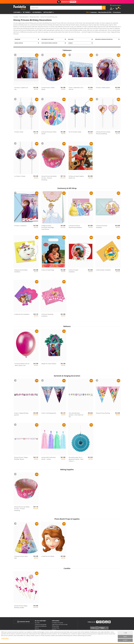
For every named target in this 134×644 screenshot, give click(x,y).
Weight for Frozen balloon (49, 363)
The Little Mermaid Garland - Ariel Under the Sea (76, 414)
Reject (125, 637)
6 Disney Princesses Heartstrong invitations (75, 226)
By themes (26, 12)
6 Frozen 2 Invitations (20, 225)
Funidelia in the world (57, 622)
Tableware (18, 38)
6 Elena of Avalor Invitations (73, 270)
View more (18, 32)
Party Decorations (24, 17)
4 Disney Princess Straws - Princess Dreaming (103, 132)
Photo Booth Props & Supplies (50, 42)
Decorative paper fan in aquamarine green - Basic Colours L (76, 458)
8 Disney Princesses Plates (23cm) (49, 132)
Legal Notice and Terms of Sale (60, 624)
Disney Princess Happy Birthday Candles (21, 606)
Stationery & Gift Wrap (48, 38)
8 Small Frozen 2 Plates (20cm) (48, 88)
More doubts (38, 629)
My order (37, 622)
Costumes (17, 12)
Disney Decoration (35, 17)
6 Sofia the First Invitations (22, 313)
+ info (125, 633)
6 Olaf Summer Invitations (103, 269)
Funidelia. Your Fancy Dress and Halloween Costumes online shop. (20, 8)
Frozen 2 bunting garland (49, 412)
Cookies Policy (56, 627)
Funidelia (16, 17)
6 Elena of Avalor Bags (48, 269)
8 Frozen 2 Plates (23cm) (103, 87)
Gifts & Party (48, 12)
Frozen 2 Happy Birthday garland (21, 413)
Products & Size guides (41, 624)
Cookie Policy (5, 638)
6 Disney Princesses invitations (102, 226)
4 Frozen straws (19, 131)
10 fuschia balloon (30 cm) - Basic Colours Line (22, 364)
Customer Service (23, 621)
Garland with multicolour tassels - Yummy (49, 458)
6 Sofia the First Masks (48, 556)
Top (87, 12)
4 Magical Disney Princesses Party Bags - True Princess (48, 227)
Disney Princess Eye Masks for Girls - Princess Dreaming (49, 177)
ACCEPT (125, 640)
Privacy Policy (55, 625)
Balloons (71, 38)
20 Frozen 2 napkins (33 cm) (21, 88)
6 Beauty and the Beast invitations (21, 270)
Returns (37, 627)
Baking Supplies (19, 42)
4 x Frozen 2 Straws (20, 175)
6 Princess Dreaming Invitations (47, 314)
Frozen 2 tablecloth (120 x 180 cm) (76, 88)
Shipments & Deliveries (41, 625)
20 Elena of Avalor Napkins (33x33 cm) (76, 176)
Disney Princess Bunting (103, 412)
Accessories (37, 12)
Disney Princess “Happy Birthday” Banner (21, 458)
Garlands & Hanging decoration (104, 38)
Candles (71, 42)
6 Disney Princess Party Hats (21, 556)
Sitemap (54, 629)
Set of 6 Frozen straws (75, 131)
